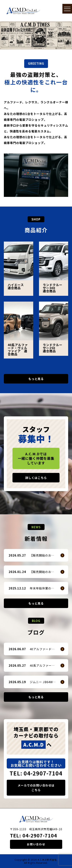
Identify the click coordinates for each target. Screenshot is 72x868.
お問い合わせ (36, 844)
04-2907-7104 (40, 835)
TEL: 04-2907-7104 (36, 773)
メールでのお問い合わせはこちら (36, 788)
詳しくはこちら (36, 478)
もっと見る (36, 379)
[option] (36, 36)
